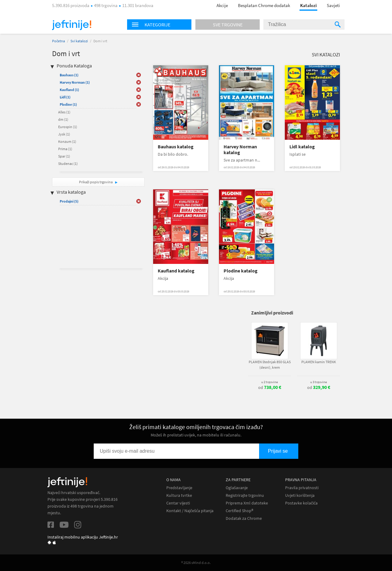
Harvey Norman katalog (240, 150)
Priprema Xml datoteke (247, 503)
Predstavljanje (179, 488)
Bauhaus (69, 75)
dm (63, 119)
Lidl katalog (302, 147)
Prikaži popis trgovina (96, 182)
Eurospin (68, 127)
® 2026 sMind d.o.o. (196, 563)
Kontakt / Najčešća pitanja (190, 511)
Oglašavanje (237, 488)
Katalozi (308, 5)
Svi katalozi (79, 41)
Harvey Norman (75, 82)
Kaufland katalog (176, 271)
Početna (58, 41)
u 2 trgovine (269, 382)
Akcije (222, 5)
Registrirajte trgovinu (245, 495)
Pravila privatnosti (302, 488)
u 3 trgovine (318, 382)
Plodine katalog (241, 271)
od (270, 387)
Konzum (67, 141)
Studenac (68, 164)
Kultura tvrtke (179, 495)
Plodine (68, 104)
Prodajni (69, 201)
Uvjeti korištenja (300, 495)
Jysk (64, 134)
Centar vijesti (178, 503)
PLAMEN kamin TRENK (319, 362)
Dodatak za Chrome (244, 518)
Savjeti (333, 5)
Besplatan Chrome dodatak (264, 5)
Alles (64, 112)
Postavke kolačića (301, 503)
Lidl (65, 97)
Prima (65, 149)
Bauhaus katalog (176, 147)
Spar (64, 156)
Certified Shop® (239, 511)
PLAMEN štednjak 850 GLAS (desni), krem (270, 365)
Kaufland (69, 90)
